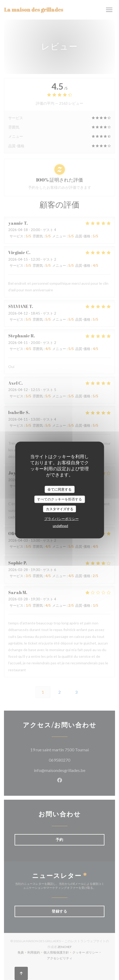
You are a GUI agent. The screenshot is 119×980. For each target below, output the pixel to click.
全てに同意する (59, 489)
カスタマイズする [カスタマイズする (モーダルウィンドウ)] (60, 509)
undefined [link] (60, 526)
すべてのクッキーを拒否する (59, 499)
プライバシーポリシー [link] (61, 519)
